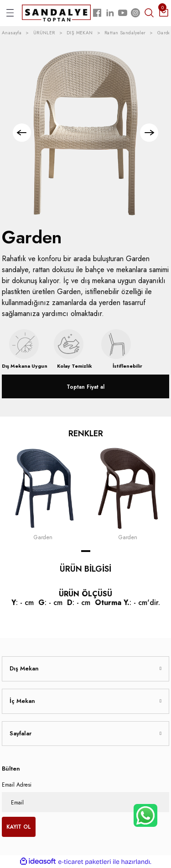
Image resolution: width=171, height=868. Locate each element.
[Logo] (56, 13)
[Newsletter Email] (85, 802)
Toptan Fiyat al (85, 387)
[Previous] (22, 133)
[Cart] (164, 13)
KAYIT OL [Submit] (19, 827)
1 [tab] (86, 551)
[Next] (149, 133)
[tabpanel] (43, 494)
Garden (43, 537)
